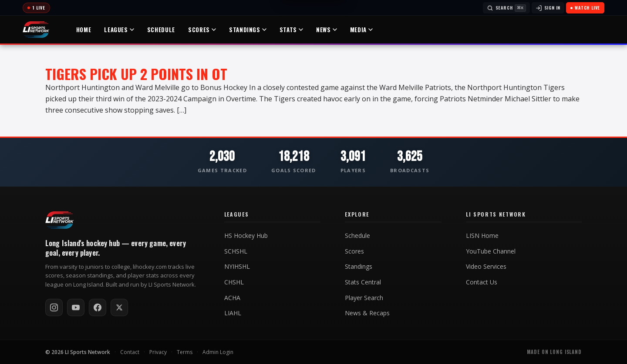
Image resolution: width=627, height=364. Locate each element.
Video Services (486, 267)
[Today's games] (36, 8)
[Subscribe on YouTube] (76, 307)
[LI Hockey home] (59, 220)
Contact (130, 352)
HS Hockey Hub (246, 236)
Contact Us (482, 282)
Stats (292, 30)
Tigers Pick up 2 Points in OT (136, 74)
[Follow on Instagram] (54, 307)
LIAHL (233, 313)
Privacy (158, 352)
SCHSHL (236, 251)
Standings (248, 30)
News (327, 30)
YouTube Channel (491, 251)
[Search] (506, 8)
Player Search (364, 298)
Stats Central (363, 282)
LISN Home (482, 236)
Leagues (120, 30)
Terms (185, 352)
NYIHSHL (237, 267)
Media (362, 30)
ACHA (232, 298)
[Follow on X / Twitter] (119, 307)
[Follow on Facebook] (98, 307)
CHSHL (234, 282)
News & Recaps (367, 313)
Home (84, 30)
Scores (202, 30)
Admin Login (218, 352)
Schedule (162, 30)
